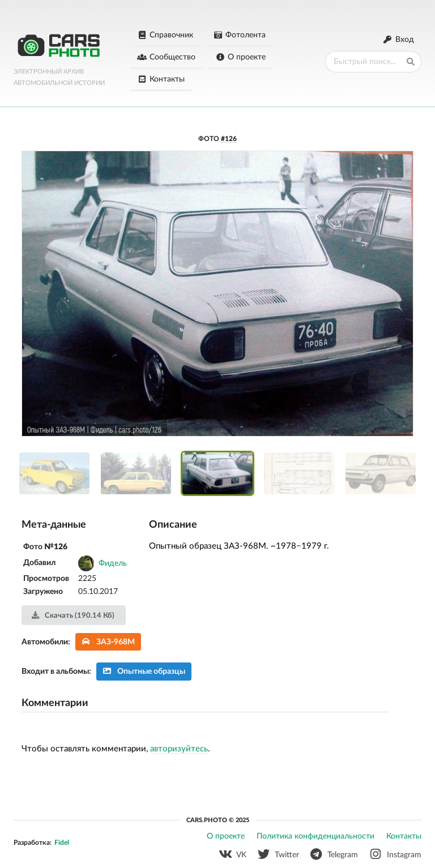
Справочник (165, 35)
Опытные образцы (144, 671)
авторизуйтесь (179, 749)
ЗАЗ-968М (108, 642)
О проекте (241, 57)
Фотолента (240, 35)
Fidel (62, 843)
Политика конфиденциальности (315, 836)
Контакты (161, 79)
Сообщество (166, 57)
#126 (229, 139)
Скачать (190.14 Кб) (73, 615)
